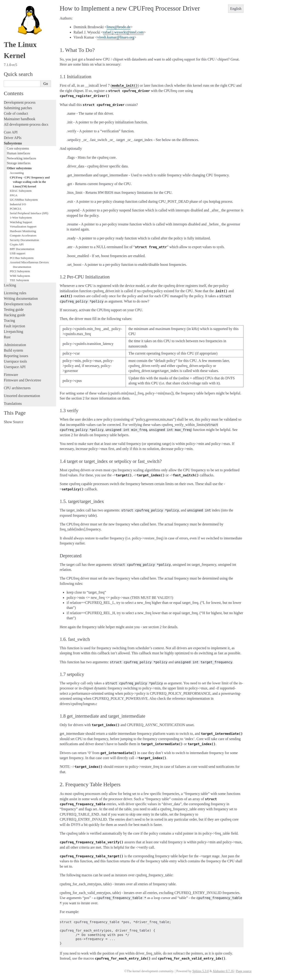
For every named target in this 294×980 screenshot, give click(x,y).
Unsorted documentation (22, 396)
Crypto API (17, 244)
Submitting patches (18, 108)
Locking (10, 285)
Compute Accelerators (23, 235)
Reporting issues (16, 356)
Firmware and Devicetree (22, 380)
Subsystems (13, 143)
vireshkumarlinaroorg (116, 37)
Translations (13, 404)
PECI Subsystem (20, 271)
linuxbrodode (119, 27)
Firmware (11, 375)
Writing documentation (21, 298)
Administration (15, 345)
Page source (244, 971)
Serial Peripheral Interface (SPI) (29, 213)
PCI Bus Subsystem (22, 258)
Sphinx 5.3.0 (200, 971)
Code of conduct (16, 113)
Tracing (9, 321)
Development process (20, 102)
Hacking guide (14, 315)
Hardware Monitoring (23, 231)
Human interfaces (18, 153)
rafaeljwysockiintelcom (123, 32)
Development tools (18, 304)
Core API (11, 132)
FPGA (14, 195)
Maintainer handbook (19, 119)
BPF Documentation (22, 249)
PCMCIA (16, 209)
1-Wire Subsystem (21, 218)
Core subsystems (18, 148)
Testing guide (14, 310)
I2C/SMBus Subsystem (24, 200)
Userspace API (15, 367)
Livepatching (13, 332)
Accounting (17, 173)
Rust (7, 337)
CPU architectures (17, 388)
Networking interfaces (21, 158)
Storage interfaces (19, 163)
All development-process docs (26, 124)
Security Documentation (24, 240)
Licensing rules (15, 293)
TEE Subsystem (19, 280)
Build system (13, 350)
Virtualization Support (23, 226)
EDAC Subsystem (21, 191)
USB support (18, 253)
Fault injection (14, 326)
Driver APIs (13, 138)
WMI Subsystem (20, 276)
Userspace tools (15, 361)
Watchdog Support (21, 222)
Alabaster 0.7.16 (223, 971)
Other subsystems (19, 168)
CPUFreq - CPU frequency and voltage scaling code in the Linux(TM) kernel (30, 182)
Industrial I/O (18, 204)
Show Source (13, 422)
